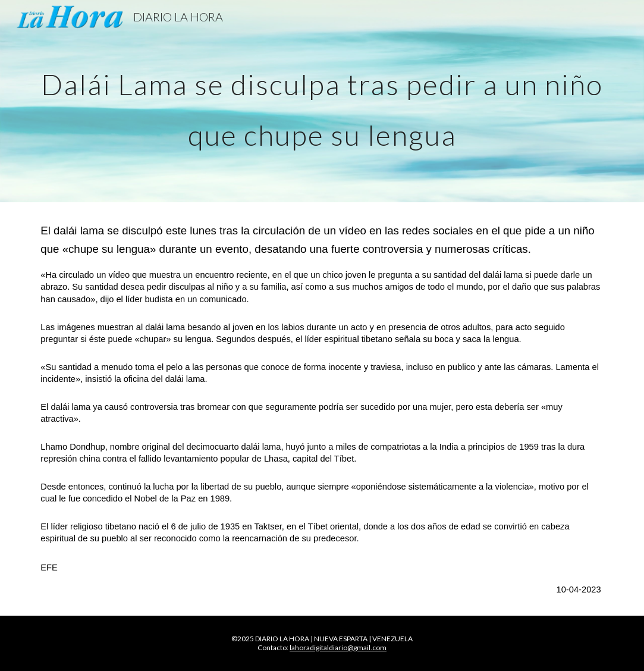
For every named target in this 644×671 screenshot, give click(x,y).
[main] (322, 101)
